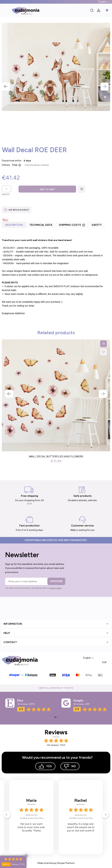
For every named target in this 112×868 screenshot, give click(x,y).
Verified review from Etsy (32, 818)
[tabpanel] (56, 275)
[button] (5, 10)
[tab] (14, 226)
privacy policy (56, 588)
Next (104, 87)
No (70, 766)
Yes (45, 766)
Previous (6, 87)
